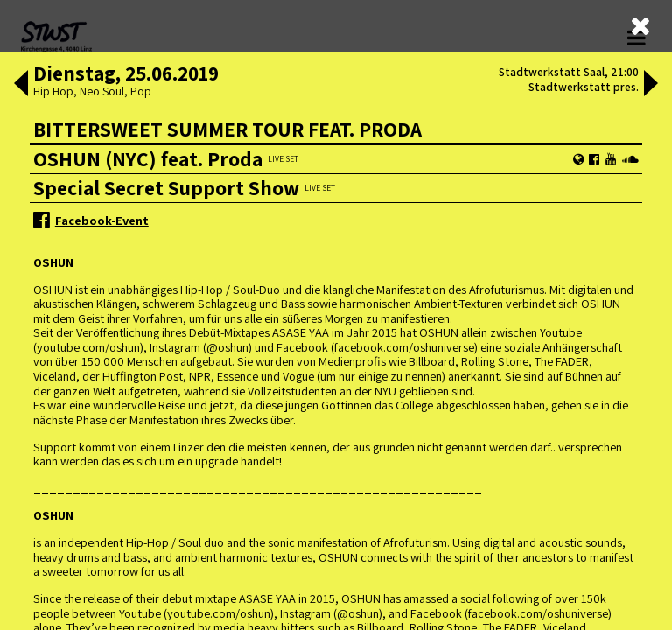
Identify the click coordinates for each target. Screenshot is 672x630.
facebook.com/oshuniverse (404, 347)
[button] (21, 85)
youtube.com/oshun (88, 347)
